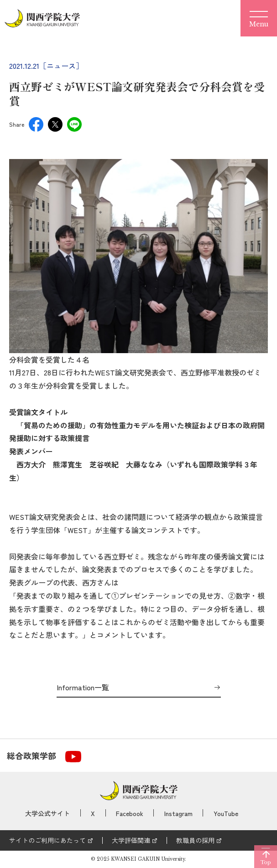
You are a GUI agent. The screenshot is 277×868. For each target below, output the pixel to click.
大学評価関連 (131, 840)
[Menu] (259, 18)
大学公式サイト (47, 813)
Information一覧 (83, 688)
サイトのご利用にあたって (47, 840)
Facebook (130, 813)
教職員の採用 (195, 840)
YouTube (226, 813)
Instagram (178, 813)
